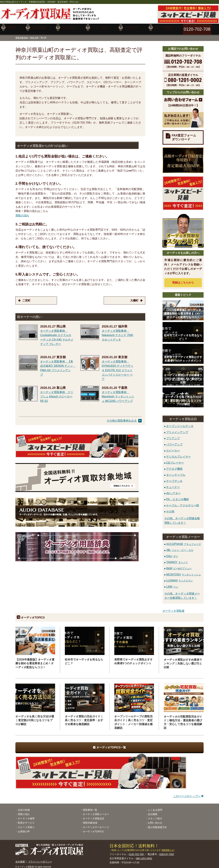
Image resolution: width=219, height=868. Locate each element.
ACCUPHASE (183, 541)
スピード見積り (26, 824)
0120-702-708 (136, 852)
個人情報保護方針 (157, 824)
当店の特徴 (24, 807)
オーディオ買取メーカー (96, 812)
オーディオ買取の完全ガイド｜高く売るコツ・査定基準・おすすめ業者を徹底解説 (84, 718)
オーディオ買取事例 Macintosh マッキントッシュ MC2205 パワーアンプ (118, 394)
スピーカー (173, 448)
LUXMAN (179, 578)
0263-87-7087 (167, 852)
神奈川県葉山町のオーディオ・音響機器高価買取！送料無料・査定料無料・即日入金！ (40, 2)
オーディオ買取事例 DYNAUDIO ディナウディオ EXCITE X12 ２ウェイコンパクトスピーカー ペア (118, 368)
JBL (180, 547)
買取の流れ (22, 213)
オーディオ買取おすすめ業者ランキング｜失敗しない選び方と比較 (183, 661)
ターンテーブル (176, 472)
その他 (170, 509)
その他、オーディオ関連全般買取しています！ (182, 518)
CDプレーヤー (175, 460)
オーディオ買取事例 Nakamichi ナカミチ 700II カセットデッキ (117, 333)
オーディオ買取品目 (94, 816)
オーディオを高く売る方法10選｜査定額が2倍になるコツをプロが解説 (35, 718)
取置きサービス (26, 820)
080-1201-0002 (144, 856)
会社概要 (153, 812)
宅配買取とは (168, 847)
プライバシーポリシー (40, 859)
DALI (172, 554)
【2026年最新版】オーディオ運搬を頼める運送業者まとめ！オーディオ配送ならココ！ (35, 661)
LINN (172, 584)
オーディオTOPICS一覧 (111, 745)
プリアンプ (173, 436)
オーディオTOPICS (93, 829)
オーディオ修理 (26, 816)
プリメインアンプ (177, 430)
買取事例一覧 (90, 807)
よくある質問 (155, 807)
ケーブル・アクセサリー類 (183, 503)
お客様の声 (24, 829)
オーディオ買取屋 (173, 608)
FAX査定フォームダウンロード (184, 135)
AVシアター (173, 491)
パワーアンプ (174, 442)
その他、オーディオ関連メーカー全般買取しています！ (182, 593)
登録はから (183, 280)
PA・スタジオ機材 (177, 497)
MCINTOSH (183, 572)
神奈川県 (34, 35)
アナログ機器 (174, 466)
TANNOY (177, 560)
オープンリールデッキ (180, 424)
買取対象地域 (22, 35)
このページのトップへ (187, 794)
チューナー (173, 484)
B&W (178, 566)
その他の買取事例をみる (122, 418)
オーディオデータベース (96, 824)
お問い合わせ (155, 820)
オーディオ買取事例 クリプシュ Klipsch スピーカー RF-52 (57, 394)
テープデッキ (174, 478)
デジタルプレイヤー (178, 454)
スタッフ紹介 (155, 816)
